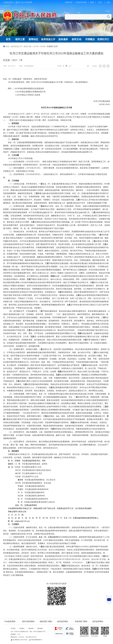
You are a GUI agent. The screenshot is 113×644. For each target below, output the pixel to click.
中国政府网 (8, 2)
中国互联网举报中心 (36, 640)
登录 (100, 2)
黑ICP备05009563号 (31, 637)
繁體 (92, 2)
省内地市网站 (63, 621)
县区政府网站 (98, 621)
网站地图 (40, 628)
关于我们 (13, 628)
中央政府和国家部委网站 (13, 621)
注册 (108, 2)
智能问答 (69, 2)
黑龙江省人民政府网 (24, 2)
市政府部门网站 (81, 621)
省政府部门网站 (46, 621)
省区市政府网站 (28, 621)
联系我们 (22, 628)
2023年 (36, 46)
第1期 (43, 46)
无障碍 (78, 2)
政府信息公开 (16, 46)
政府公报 (27, 46)
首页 (7, 46)
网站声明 (31, 628)
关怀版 (84, 2)
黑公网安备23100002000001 (19, 640)
